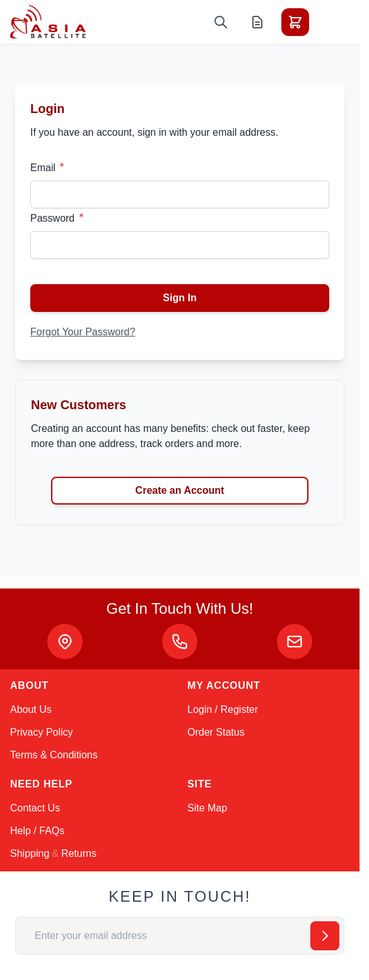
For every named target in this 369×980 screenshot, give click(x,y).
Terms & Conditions (54, 755)
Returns (79, 853)
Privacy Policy (42, 732)
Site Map (207, 808)
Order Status (216, 732)
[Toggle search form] (221, 22)
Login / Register (223, 709)
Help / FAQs (37, 831)
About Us (31, 709)
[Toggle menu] (331, 22)
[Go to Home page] (48, 22)
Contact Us (35, 808)
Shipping (30, 853)
